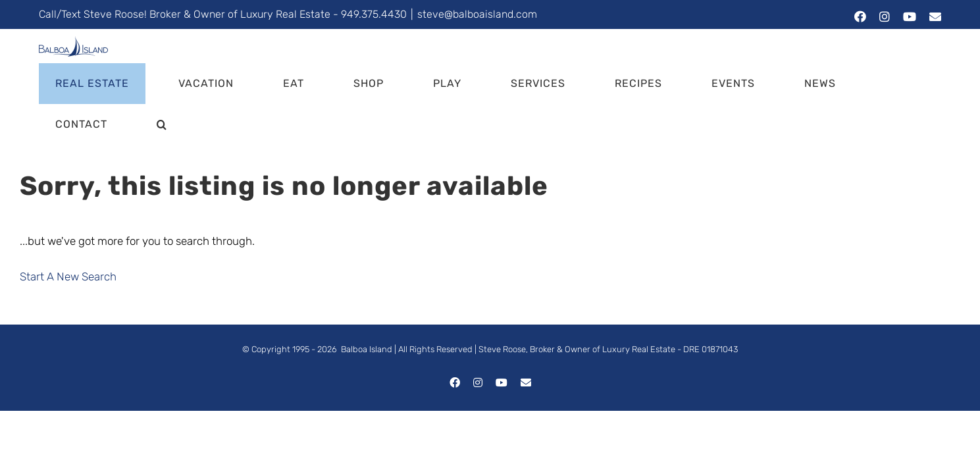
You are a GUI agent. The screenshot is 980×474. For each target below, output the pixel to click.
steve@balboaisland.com (477, 14)
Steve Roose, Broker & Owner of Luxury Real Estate (577, 275)
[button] (919, 50)
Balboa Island (367, 275)
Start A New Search (68, 202)
